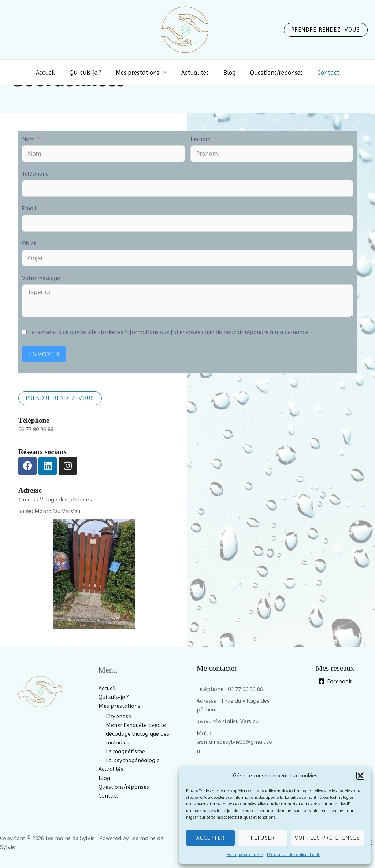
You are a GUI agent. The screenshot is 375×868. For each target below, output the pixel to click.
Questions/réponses (272, 73)
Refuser (263, 838)
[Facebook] (335, 681)
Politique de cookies (245, 854)
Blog (227, 73)
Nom (28, 139)
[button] (360, 776)
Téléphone (35, 174)
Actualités (195, 73)
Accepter (211, 838)
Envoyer (44, 354)
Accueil (52, 73)
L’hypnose (118, 716)
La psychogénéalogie (133, 760)
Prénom (201, 139)
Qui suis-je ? (90, 73)
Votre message (41, 278)
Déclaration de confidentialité (294, 854)
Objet (29, 243)
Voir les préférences (327, 838)
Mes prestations (140, 73)
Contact (322, 73)
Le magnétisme (125, 751)
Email (29, 208)
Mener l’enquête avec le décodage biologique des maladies (138, 734)
